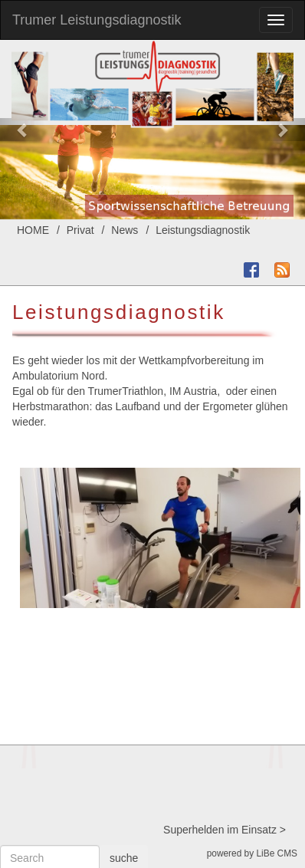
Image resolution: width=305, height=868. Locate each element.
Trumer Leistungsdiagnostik (97, 20)
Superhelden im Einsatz (220, 830)
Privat (80, 230)
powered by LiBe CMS (252, 853)
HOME (33, 230)
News (125, 230)
